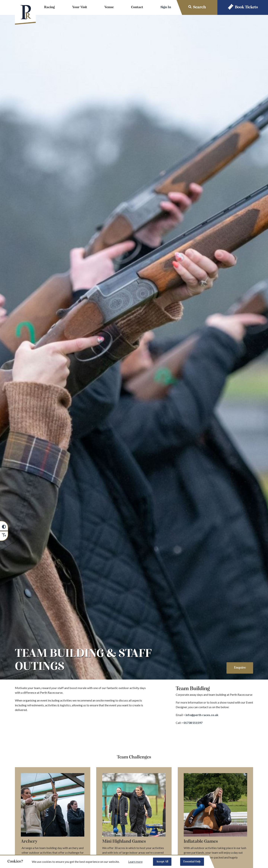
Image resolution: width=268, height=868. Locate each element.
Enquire (240, 668)
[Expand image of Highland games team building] (134, 805)
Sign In (166, 7)
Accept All (162, 862)
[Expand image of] (215, 805)
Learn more (135, 862)
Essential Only (192, 862)
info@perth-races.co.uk (202, 715)
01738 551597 (193, 723)
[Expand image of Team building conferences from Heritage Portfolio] (53, 805)
